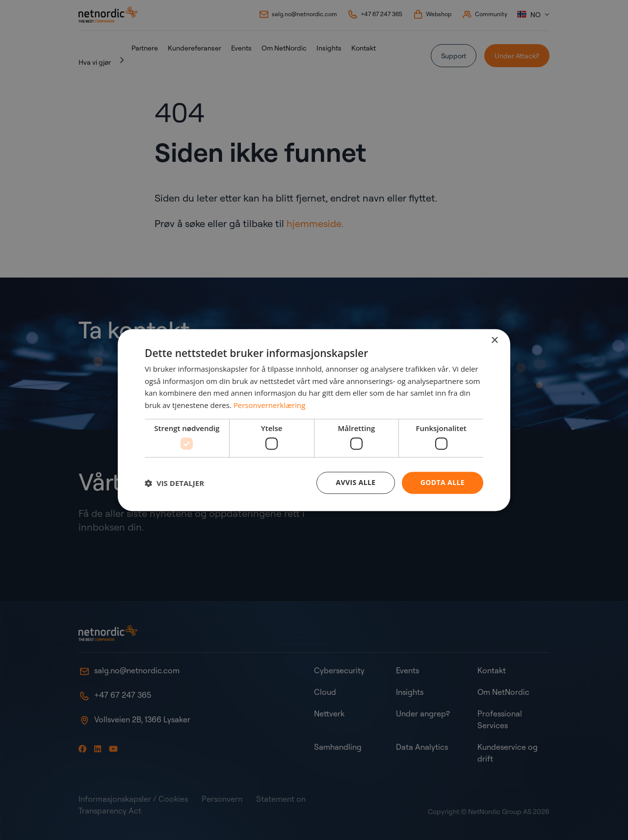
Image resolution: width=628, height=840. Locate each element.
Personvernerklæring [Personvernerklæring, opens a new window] (270, 405)
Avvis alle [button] (355, 483)
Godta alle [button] (443, 483)
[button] (174, 483)
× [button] (494, 341)
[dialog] (314, 420)
